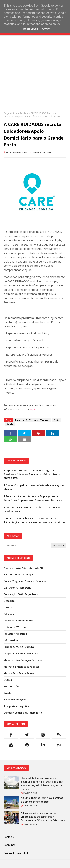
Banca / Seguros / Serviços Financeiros (27, 581)
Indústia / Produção (15, 634)
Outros (8, 680)
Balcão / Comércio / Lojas (19, 574)
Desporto (9, 601)
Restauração (11, 686)
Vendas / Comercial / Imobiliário (23, 713)
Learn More (30, 30)
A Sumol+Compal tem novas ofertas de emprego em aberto (35, 487)
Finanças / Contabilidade (18, 621)
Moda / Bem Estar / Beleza (19, 673)
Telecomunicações (15, 700)
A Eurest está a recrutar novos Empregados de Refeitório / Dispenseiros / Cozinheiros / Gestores (33, 498)
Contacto (9, 837)
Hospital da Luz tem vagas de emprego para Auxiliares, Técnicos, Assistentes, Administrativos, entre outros (33, 474)
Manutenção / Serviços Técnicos (32, 420)
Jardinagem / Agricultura (19, 647)
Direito (8, 607)
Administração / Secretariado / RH (24, 568)
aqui (32, 409)
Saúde (23, 113)
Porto (57, 420)
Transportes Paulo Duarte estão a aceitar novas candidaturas (32, 509)
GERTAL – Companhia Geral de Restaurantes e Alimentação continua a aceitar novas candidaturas (34, 520)
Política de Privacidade (17, 853)
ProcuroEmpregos (17, 152)
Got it (46, 30)
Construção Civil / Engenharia (21, 594)
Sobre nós (10, 845)
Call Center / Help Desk (17, 588)
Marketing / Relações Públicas (22, 667)
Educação (10, 614)
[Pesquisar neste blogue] (27, 546)
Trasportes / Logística (17, 706)
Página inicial (11, 113)
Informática (11, 640)
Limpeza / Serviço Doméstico (21, 653)
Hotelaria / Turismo (15, 627)
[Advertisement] (35, 76)
